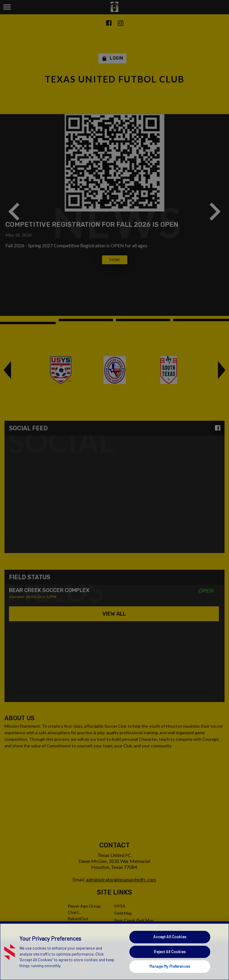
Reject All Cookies (170, 952)
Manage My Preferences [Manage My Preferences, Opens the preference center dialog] (170, 966)
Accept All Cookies (170, 937)
